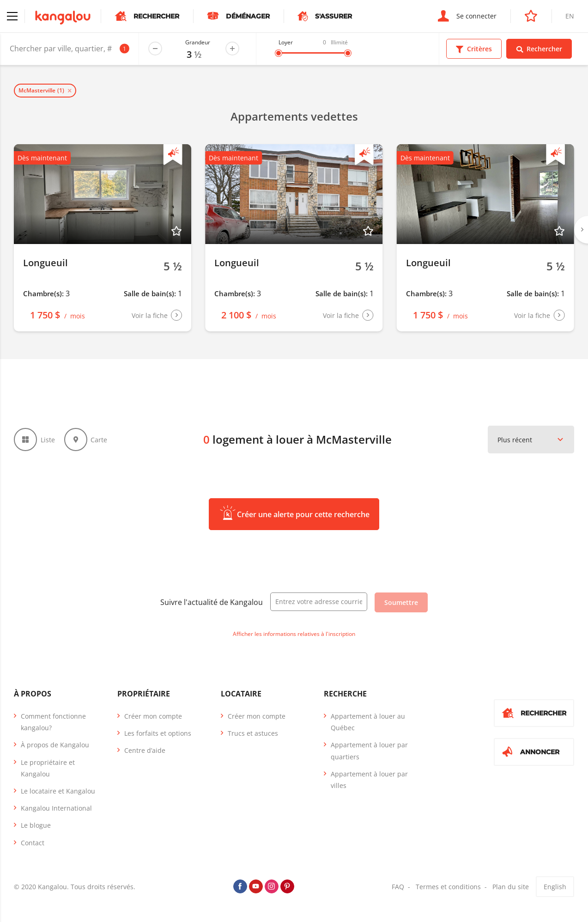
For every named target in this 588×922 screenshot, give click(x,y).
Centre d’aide (145, 750)
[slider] (279, 53)
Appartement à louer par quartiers (369, 751)
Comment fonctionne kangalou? (53, 722)
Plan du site (511, 887)
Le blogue (36, 825)
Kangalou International (56, 808)
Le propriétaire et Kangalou (48, 768)
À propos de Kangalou (55, 745)
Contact (33, 843)
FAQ (398, 887)
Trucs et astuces (253, 733)
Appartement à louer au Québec (368, 722)
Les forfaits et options (158, 733)
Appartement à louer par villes (369, 780)
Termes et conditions (448, 887)
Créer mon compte (153, 716)
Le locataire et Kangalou (58, 791)
